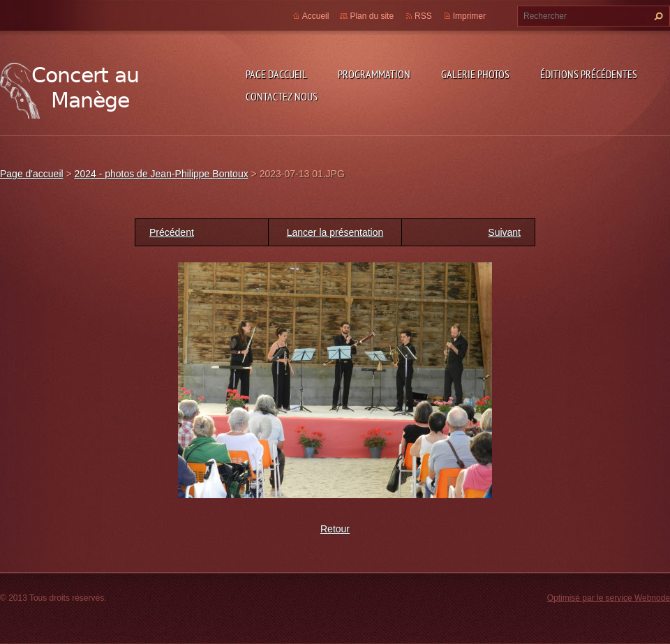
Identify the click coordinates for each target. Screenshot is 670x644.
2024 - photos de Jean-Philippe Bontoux (162, 174)
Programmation (374, 74)
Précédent (172, 232)
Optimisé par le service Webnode (609, 598)
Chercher (657, 16)
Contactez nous (282, 96)
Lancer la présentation (335, 232)
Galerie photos (475, 74)
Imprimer (469, 16)
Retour (335, 529)
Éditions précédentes (589, 74)
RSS (423, 16)
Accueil (316, 16)
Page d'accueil (276, 74)
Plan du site (372, 16)
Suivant (504, 232)
